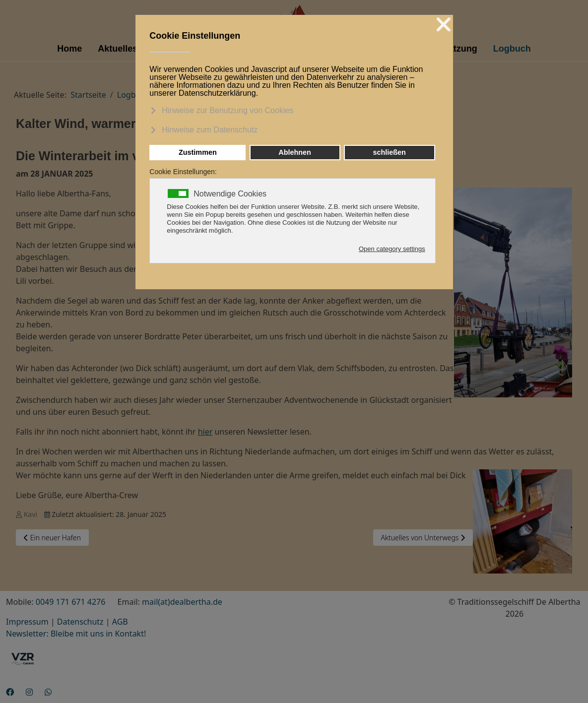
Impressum (27, 622)
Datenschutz (80, 622)
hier (205, 432)
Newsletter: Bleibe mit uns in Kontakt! (76, 634)
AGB (120, 622)
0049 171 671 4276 (71, 602)
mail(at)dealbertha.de (182, 602)
